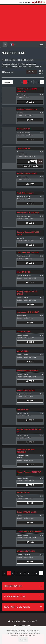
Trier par (7, 82)
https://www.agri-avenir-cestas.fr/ (24, 621)
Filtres (32, 72)
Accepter (23, 639)
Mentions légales (24, 626)
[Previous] (22, 82)
